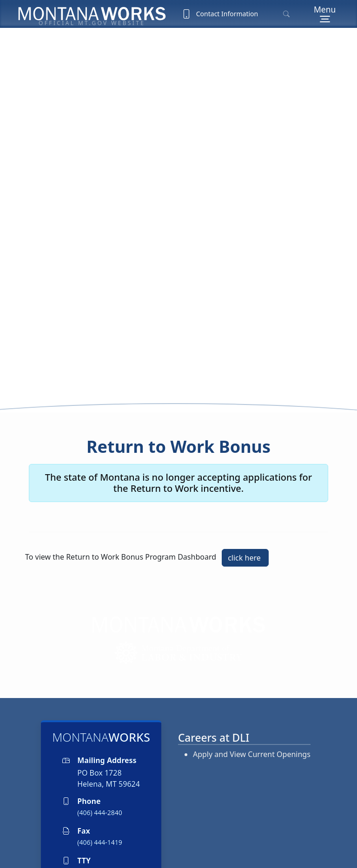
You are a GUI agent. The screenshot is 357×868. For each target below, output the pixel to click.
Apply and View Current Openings (252, 714)
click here (245, 517)
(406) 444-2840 (100, 772)
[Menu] (325, 14)
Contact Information (220, 14)
